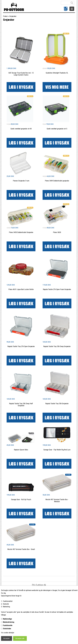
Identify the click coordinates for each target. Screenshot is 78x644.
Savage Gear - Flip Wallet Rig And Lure (57, 450)
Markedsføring (9, 622)
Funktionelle (8, 625)
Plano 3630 (57, 232)
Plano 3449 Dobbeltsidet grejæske (57, 181)
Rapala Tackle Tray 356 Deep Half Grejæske (21, 405)
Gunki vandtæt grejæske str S (57, 129)
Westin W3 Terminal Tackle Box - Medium (57, 500)
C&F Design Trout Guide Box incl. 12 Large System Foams (21, 74)
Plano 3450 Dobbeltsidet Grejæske (21, 232)
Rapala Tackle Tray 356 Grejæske (57, 403)
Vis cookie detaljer (8, 633)
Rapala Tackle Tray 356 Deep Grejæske (57, 346)
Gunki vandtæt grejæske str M (21, 129)
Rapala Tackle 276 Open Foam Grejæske (57, 289)
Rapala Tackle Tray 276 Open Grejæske (21, 346)
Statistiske (7, 629)
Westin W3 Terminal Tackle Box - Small (21, 549)
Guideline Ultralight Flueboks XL (57, 73)
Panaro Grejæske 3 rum (21, 181)
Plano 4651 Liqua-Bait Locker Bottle (21, 289)
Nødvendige (7, 619)
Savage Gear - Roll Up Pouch (21, 499)
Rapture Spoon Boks (21, 450)
